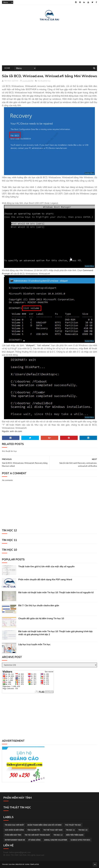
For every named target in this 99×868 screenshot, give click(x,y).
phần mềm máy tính (13, 835)
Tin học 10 (83, 830)
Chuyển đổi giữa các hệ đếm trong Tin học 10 (41, 618)
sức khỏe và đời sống (14, 830)
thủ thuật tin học (44, 81)
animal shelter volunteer (56, 840)
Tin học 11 (70, 830)
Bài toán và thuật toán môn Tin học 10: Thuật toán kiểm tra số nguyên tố (56, 593)
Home (7, 68)
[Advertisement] (49, 43)
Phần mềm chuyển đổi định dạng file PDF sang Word (45, 580)
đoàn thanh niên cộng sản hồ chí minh (45, 825)
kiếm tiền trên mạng (75, 835)
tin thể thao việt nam (53, 830)
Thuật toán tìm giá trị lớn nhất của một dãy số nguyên (46, 567)
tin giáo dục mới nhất (14, 825)
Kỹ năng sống (34, 840)
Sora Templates (32, 864)
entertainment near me (15, 840)
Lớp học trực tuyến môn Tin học (34, 644)
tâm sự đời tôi (34, 830)
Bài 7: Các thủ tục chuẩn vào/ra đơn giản (39, 605)
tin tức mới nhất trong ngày (37, 835)
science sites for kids (80, 840)
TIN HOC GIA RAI (8, 864)
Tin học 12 (58, 835)
